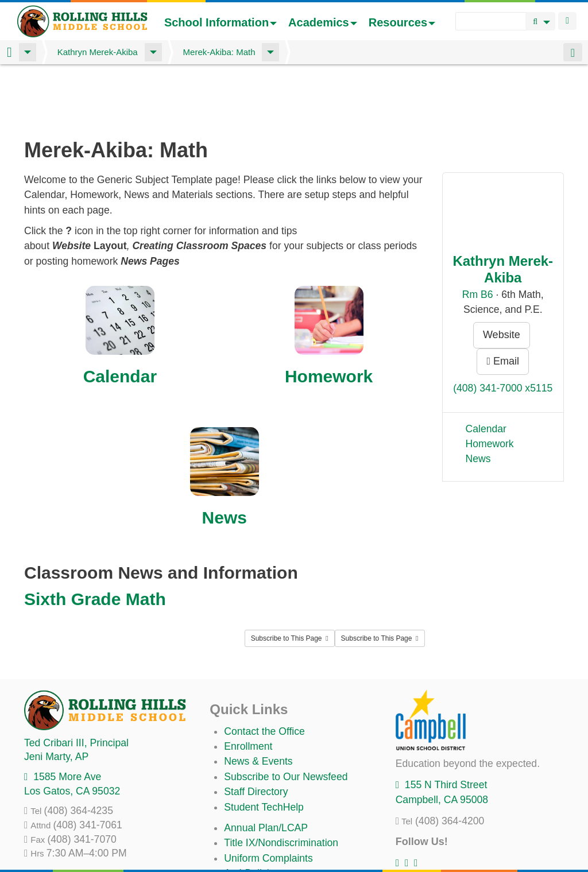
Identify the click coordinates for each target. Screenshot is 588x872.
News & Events (258, 701)
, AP (56, 696)
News (225, 457)
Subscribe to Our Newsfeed (286, 716)
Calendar (120, 316)
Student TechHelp (264, 747)
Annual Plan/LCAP (266, 768)
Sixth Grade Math (95, 539)
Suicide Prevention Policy (281, 828)
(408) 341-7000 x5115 (503, 328)
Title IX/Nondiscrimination (281, 782)
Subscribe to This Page (290, 578)
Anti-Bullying (252, 813)
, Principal (76, 683)
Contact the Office (264, 671)
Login (567, 21)
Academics (323, 22)
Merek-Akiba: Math (219, 52)
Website (502, 274)
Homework (329, 316)
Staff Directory (256, 731)
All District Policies (265, 843)
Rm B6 (478, 234)
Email (503, 301)
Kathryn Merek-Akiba (98, 52)
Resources (402, 22)
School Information (220, 22)
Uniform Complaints (268, 798)
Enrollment (248, 686)
